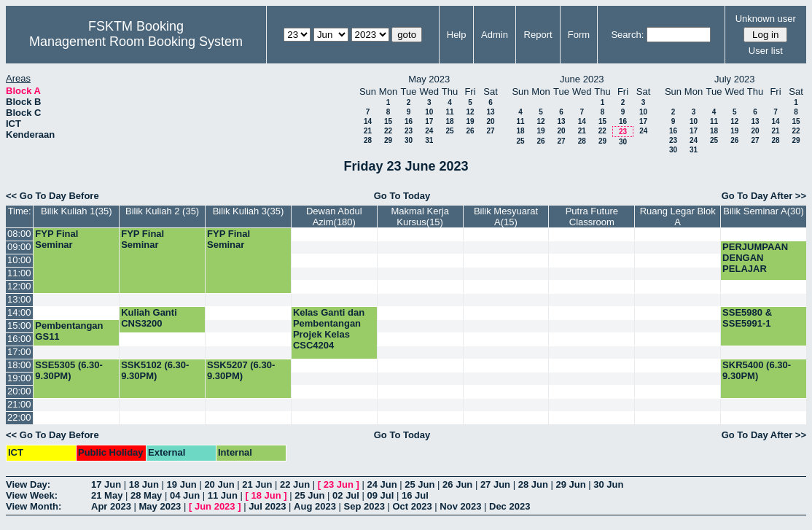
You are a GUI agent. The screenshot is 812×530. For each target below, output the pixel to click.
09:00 (19, 247)
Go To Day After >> (764, 196)
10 (429, 112)
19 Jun (182, 484)
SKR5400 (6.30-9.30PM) (757, 370)
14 (368, 121)
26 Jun (457, 484)
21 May (107, 495)
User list (766, 51)
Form (579, 35)
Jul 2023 (267, 506)
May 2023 (160, 506)
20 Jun (219, 484)
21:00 (19, 404)
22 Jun (295, 484)
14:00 (19, 312)
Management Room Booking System (136, 42)
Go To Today (402, 196)
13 (490, 112)
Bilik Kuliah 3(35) (249, 211)
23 (409, 131)
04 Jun (185, 495)
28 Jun (533, 484)
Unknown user (766, 19)
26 (470, 131)
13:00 (19, 299)
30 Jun (608, 484)
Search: (627, 35)
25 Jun (419, 484)
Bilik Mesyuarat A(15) (506, 217)
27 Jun (495, 484)
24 (429, 131)
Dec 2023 (510, 506)
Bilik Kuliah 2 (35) (162, 211)
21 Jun (257, 484)
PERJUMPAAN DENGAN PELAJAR (755, 258)
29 (388, 140)
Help (457, 35)
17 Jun (106, 484)
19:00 (19, 378)
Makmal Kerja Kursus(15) (419, 217)
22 (388, 131)
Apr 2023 (111, 506)
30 (409, 140)
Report (538, 35)
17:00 (19, 352)
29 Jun (570, 484)
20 (490, 121)
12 (470, 112)
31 (429, 140)
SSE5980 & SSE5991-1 (747, 318)
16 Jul (415, 495)
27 (490, 131)
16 (409, 121)
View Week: (32, 495)
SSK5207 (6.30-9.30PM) (241, 370)
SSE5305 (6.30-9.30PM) (69, 370)
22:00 (19, 417)
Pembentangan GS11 (69, 331)
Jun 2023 (215, 506)
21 (368, 131)
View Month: (34, 506)
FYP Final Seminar (56, 239)
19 (470, 121)
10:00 (19, 260)
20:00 (19, 391)
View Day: (28, 484)
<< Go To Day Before (52, 196)
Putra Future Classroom (592, 217)
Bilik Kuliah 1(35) (77, 211)
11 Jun (223, 495)
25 (449, 131)
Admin (495, 35)
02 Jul (346, 495)
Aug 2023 (315, 506)
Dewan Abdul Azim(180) (334, 217)
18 (449, 121)
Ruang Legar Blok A (678, 217)
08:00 (19, 234)
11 (449, 112)
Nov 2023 (460, 506)
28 (368, 140)
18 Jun (144, 484)
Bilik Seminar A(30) (764, 211)
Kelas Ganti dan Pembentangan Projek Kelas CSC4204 (329, 329)
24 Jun (382, 484)
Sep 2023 (364, 506)
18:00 (19, 365)
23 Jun (339, 484)
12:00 (19, 286)
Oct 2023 (412, 506)
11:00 (19, 273)
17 (429, 121)
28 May (146, 495)
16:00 (19, 339)
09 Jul (381, 495)
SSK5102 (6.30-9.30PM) (155, 370)
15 (388, 121)
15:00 (19, 326)
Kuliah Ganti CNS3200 (149, 318)
